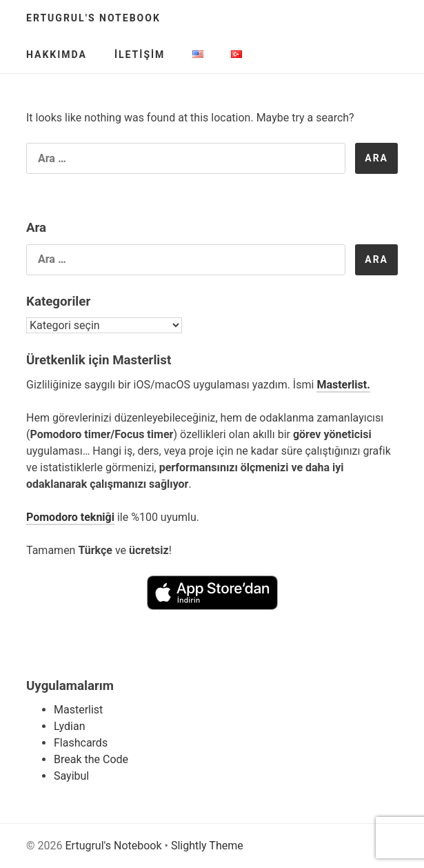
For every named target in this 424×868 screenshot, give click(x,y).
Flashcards (81, 743)
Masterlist (78, 710)
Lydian (70, 726)
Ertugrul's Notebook (93, 18)
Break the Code (91, 759)
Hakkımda (57, 55)
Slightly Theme (207, 846)
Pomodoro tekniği (70, 517)
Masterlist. (343, 385)
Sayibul (71, 776)
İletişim (140, 55)
